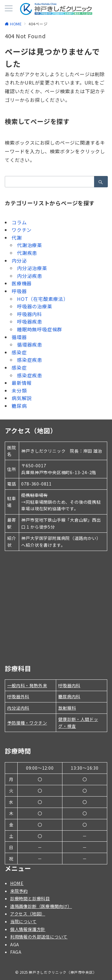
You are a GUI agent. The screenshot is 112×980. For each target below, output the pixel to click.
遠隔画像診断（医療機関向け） (41, 906)
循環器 (19, 337)
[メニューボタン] (9, 9)
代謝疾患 (27, 253)
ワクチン (22, 230)
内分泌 (19, 261)
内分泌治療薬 (32, 268)
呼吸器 (19, 291)
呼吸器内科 (30, 314)
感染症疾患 (30, 360)
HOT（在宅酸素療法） (43, 299)
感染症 (19, 352)
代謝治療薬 (30, 245)
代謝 (17, 238)
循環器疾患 (30, 344)
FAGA (16, 952)
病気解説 (22, 398)
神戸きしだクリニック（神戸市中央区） (63, 972)
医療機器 (22, 283)
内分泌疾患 (30, 276)
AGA (15, 944)
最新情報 (22, 383)
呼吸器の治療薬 (35, 306)
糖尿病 (19, 406)
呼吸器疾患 (30, 321)
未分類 (19, 391)
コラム (19, 222)
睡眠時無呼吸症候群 (40, 329)
